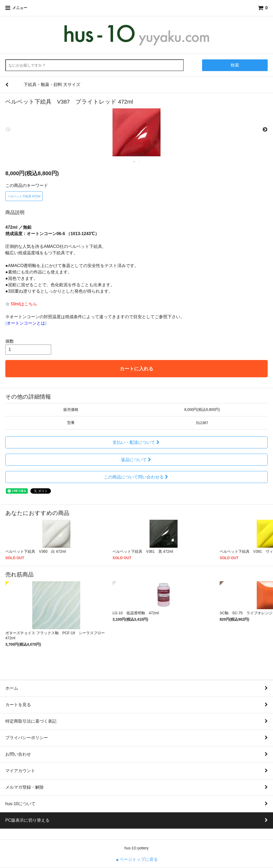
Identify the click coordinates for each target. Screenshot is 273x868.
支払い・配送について (137, 442)
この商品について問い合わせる (137, 477)
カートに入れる (136, 369)
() (26, 323)
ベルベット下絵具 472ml (24, 196)
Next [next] (265, 130)
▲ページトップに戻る (136, 859)
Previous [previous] (8, 130)
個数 (10, 341)
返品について (137, 460)
